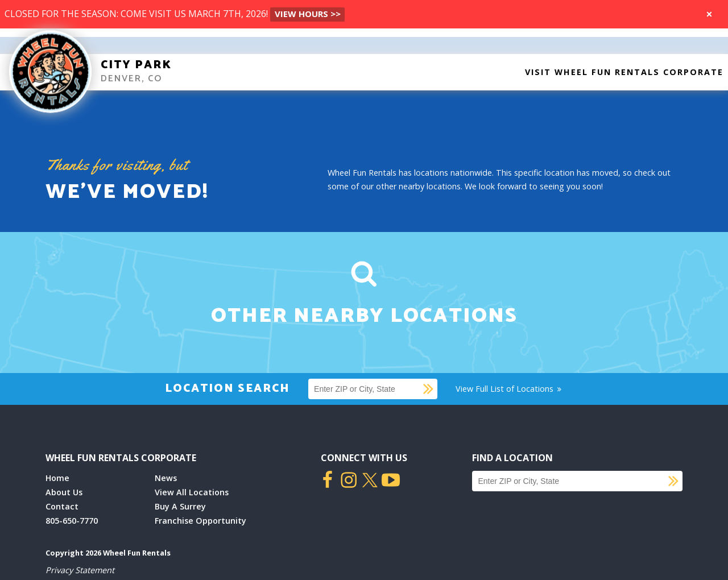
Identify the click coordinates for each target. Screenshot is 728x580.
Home (57, 478)
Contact (62, 506)
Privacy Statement (80, 570)
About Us (64, 492)
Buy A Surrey (180, 506)
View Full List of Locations (509, 389)
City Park (136, 65)
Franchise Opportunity (200, 521)
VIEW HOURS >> (308, 14)
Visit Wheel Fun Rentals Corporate (624, 72)
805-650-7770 (72, 521)
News (166, 478)
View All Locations (192, 492)
